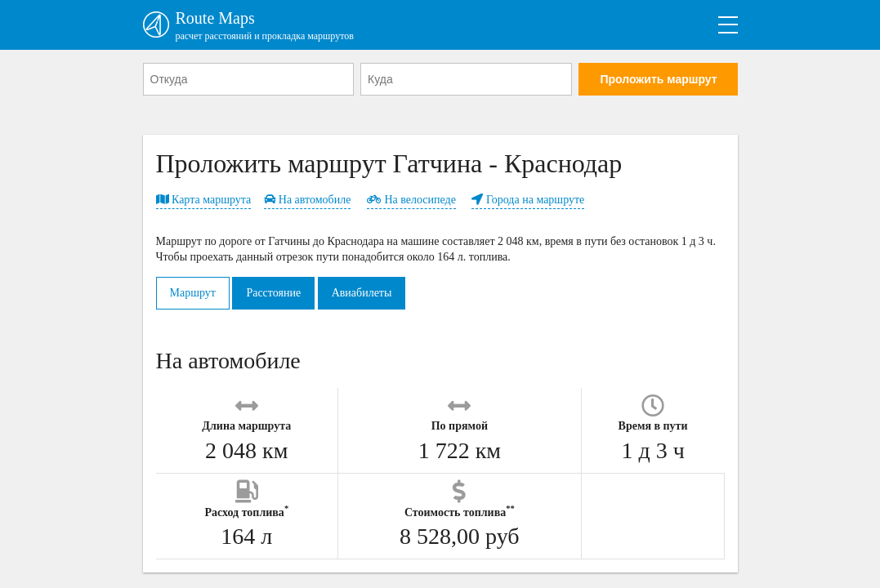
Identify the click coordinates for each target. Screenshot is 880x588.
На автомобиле (307, 200)
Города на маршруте (528, 200)
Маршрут (193, 293)
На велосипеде (411, 200)
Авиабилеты (362, 293)
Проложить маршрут (658, 79)
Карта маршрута (204, 200)
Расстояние (273, 293)
